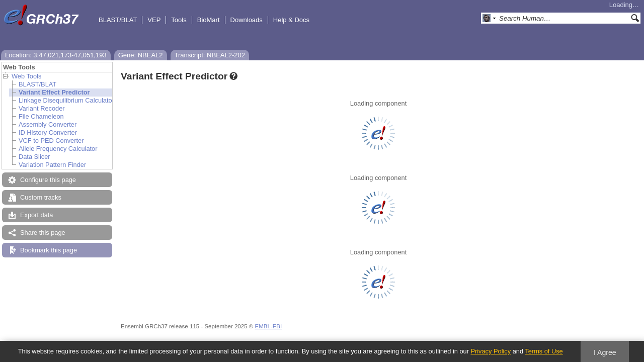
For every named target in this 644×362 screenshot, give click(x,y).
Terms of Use (544, 351)
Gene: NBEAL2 (141, 55)
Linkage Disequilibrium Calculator (66, 100)
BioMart (209, 20)
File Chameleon (41, 116)
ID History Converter (48, 132)
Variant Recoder (42, 108)
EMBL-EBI (268, 326)
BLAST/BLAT (118, 20)
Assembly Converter (48, 124)
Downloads (247, 20)
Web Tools (26, 76)
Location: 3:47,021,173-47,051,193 (56, 55)
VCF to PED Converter (51, 141)
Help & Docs (291, 20)
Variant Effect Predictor (54, 92)
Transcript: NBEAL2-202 (210, 55)
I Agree (605, 352)
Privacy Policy (491, 351)
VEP (154, 20)
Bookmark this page (49, 250)
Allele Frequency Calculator (58, 149)
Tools (179, 20)
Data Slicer (34, 157)
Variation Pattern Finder (52, 165)
